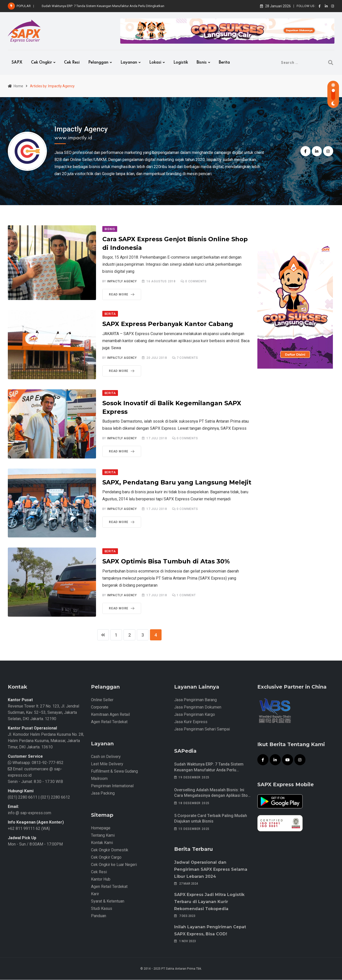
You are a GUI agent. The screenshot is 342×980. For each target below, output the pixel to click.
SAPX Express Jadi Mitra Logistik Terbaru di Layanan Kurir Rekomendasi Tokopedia (209, 902)
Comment (186, 595)
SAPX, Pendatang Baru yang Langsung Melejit (177, 482)
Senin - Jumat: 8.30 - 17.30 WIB (35, 782)
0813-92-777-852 (47, 763)
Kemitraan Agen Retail (110, 715)
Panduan (99, 916)
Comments (196, 281)
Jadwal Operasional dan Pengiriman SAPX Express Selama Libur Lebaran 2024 (211, 870)
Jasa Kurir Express (191, 722)
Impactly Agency (81, 129)
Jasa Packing (103, 793)
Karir (95, 894)
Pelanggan (98, 63)
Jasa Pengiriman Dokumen (198, 707)
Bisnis (202, 63)
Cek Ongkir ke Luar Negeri (114, 865)
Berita (224, 63)
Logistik (181, 63)
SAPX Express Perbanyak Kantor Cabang (168, 324)
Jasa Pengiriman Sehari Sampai (202, 729)
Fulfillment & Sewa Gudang (114, 771)
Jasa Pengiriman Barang (195, 700)
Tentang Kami (103, 836)
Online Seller (102, 700)
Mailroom (99, 779)
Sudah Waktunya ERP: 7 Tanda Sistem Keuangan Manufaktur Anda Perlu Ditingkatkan (103, 6)
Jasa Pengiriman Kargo (195, 715)
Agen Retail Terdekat (109, 722)
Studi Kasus (102, 909)
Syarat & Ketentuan (108, 901)
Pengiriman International (112, 786)
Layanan (129, 63)
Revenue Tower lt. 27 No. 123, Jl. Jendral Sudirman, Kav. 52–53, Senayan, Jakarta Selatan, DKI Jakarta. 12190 (43, 713)
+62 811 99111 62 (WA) (29, 829)
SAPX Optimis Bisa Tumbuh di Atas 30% (166, 561)
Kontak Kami (102, 843)
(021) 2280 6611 (23, 797)
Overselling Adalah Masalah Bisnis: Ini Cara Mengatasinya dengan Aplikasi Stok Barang (212, 796)
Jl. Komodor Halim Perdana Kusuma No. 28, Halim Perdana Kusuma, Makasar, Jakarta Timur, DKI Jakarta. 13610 (46, 741)
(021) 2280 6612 (55, 797)
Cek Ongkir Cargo (106, 857)
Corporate (100, 707)
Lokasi (155, 63)
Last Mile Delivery (107, 764)
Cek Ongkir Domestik (110, 850)
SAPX (17, 63)
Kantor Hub (101, 879)
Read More (123, 294)
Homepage (101, 828)
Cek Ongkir (41, 63)
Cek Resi (72, 63)
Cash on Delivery (106, 757)
